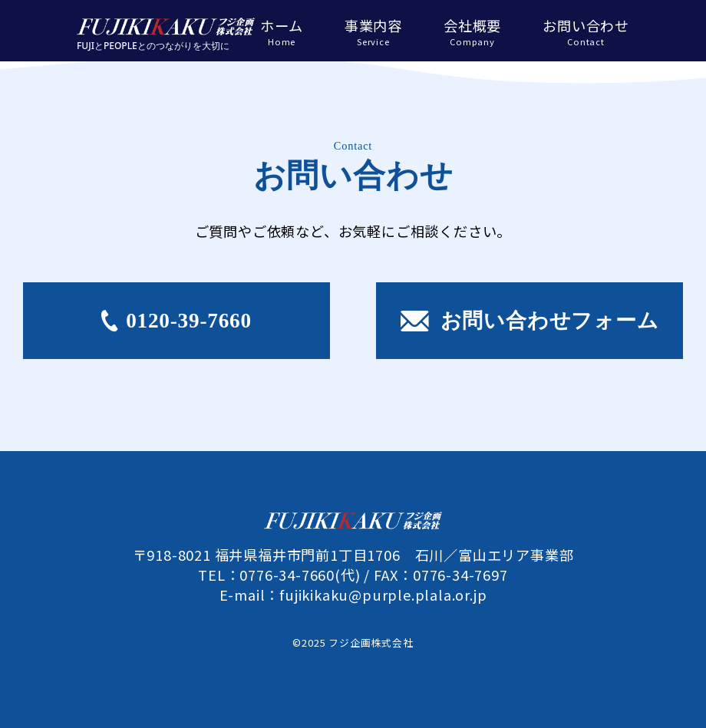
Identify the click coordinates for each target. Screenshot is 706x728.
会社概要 (472, 31)
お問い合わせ (586, 31)
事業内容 (373, 31)
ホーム (281, 31)
